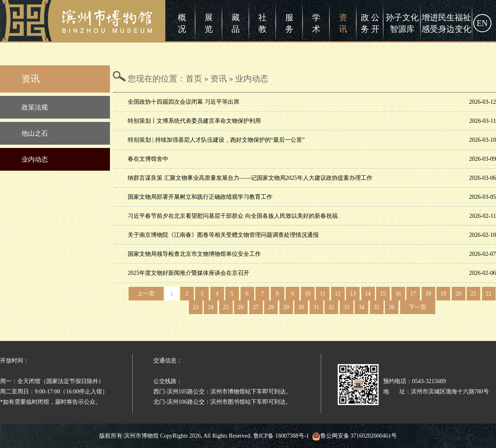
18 (428, 294)
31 (316, 307)
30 (301, 307)
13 (353, 294)
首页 (194, 79)
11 (323, 294)
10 (308, 294)
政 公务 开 (370, 23)
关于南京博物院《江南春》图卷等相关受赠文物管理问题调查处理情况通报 (223, 235)
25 (226, 307)
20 (458, 294)
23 (196, 307)
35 (377, 307)
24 (211, 307)
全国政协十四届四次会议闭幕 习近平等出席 (184, 102)
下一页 (417, 307)
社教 (262, 23)
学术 (316, 23)
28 (271, 307)
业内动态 (35, 159)
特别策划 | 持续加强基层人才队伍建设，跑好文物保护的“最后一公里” (216, 140)
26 (241, 307)
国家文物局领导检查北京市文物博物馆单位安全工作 (194, 254)
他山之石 (35, 133)
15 (383, 294)
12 (338, 294)
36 (392, 307)
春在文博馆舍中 (148, 159)
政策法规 (35, 107)
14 (368, 294)
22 (489, 294)
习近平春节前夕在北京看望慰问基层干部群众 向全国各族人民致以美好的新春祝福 (233, 216)
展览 (209, 23)
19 (444, 294)
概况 (182, 23)
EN (482, 23)
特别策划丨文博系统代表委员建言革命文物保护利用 (194, 121)
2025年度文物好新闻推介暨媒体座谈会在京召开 (188, 273)
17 (413, 294)
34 (362, 307)
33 (346, 307)
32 (331, 307)
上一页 (146, 294)
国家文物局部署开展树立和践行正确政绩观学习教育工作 (200, 197)
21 (474, 294)
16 (398, 294)
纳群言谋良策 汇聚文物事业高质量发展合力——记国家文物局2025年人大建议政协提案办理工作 (250, 178)
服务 (289, 23)
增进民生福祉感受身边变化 (446, 23)
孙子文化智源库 (402, 23)
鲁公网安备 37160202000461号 (355, 436)
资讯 (343, 23)
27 (256, 307)
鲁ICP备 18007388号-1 (281, 436)
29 (286, 307)
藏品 (236, 23)
